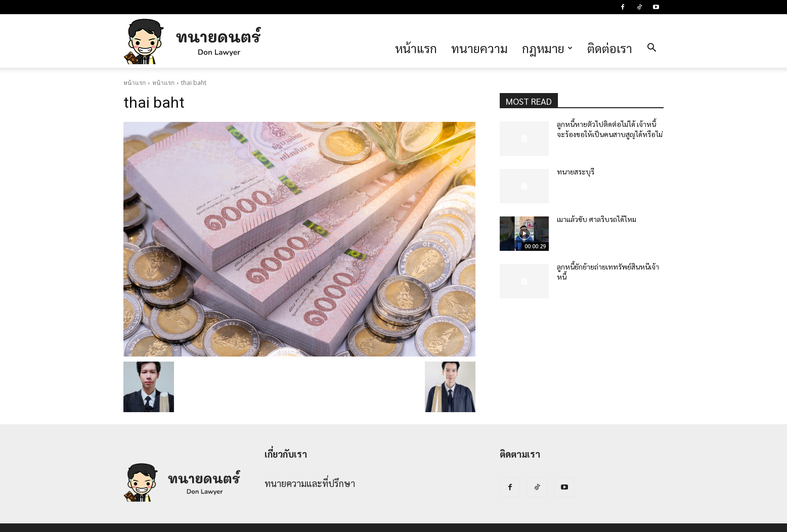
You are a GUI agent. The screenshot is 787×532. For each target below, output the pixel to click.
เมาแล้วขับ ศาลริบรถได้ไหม (597, 219)
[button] (651, 48)
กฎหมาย (547, 48)
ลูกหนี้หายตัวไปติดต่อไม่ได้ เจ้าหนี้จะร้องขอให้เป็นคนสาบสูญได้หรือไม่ (610, 129)
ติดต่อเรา (610, 48)
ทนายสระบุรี (576, 171)
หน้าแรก (416, 48)
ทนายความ (479, 48)
